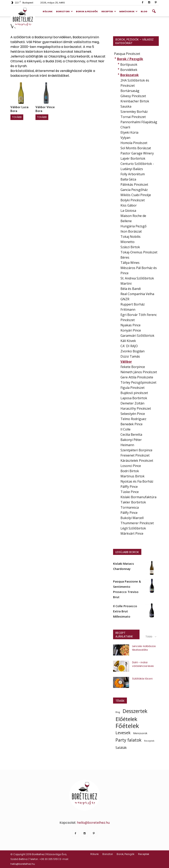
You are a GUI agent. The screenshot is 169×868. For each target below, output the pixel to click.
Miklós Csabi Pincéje (136, 195)
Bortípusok (129, 65)
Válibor (126, 362)
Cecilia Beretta (131, 435)
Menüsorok (128, 11)
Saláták (121, 748)
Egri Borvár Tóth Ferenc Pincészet (139, 317)
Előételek (126, 719)
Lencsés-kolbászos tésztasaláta (144, 648)
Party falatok (128, 740)
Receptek (109, 11)
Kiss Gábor (129, 205)
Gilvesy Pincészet (133, 96)
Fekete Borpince (133, 367)
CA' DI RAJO (129, 346)
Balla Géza (128, 179)
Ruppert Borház (133, 304)
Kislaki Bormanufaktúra (138, 497)
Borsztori (64, 11)
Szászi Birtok (130, 247)
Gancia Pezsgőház (134, 190)
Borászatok (130, 75)
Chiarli (125, 127)
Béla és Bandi (131, 289)
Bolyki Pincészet (133, 200)
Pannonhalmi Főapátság (139, 122)
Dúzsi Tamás (130, 356)
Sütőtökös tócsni (142, 679)
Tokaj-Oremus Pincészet (139, 252)
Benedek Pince (132, 424)
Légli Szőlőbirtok (133, 528)
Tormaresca (130, 507)
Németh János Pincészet (139, 372)
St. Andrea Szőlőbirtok (137, 278)
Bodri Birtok (130, 471)
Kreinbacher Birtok (135, 101)
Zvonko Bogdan (133, 351)
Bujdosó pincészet (134, 393)
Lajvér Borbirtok (133, 158)
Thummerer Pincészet (137, 523)
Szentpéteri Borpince (136, 450)
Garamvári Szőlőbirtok (137, 336)
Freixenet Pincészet (135, 455)
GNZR (125, 299)
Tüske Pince (130, 492)
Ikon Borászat (131, 231)
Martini (126, 283)
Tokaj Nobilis (131, 237)
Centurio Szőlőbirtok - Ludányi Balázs (137, 166)
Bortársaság (130, 91)
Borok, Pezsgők (125, 854)
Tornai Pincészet (133, 117)
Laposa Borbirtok (134, 398)
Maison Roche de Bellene (133, 218)
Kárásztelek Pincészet (137, 461)
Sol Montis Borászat (136, 148)
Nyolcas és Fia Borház (137, 481)
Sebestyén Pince (133, 414)
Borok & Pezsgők (87, 11)
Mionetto (128, 242)
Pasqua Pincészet (127, 54)
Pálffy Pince (129, 487)
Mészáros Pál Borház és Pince (139, 270)
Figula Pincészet (133, 388)
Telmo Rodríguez (133, 419)
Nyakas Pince (131, 325)
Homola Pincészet (134, 143)
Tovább (17, 117)
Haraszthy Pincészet (136, 408)
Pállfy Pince (129, 513)
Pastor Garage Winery (137, 153)
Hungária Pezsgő (134, 226)
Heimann (127, 445)
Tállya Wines (130, 263)
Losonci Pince (131, 466)
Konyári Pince (131, 330)
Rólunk (48, 11)
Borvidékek (129, 70)
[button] (154, 11)
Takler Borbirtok (133, 502)
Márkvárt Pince (132, 533)
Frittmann (128, 309)
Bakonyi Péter (131, 440)
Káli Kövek (128, 341)
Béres (125, 257)
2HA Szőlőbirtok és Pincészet (135, 83)
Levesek (123, 733)
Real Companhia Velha (137, 294)
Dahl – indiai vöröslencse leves (143, 664)
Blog (144, 11)
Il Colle (125, 429)
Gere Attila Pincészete (137, 377)
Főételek (127, 726)
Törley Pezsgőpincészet (138, 382)
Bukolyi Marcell (132, 518)
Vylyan (125, 138)
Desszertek (135, 711)
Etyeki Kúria (129, 132)
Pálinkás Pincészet (134, 184)
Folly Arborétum (133, 174)
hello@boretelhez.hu (93, 823)
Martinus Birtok (133, 476)
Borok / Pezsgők (130, 59)
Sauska (126, 106)
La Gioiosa (128, 211)
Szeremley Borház (134, 112)
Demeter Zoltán (132, 403)
